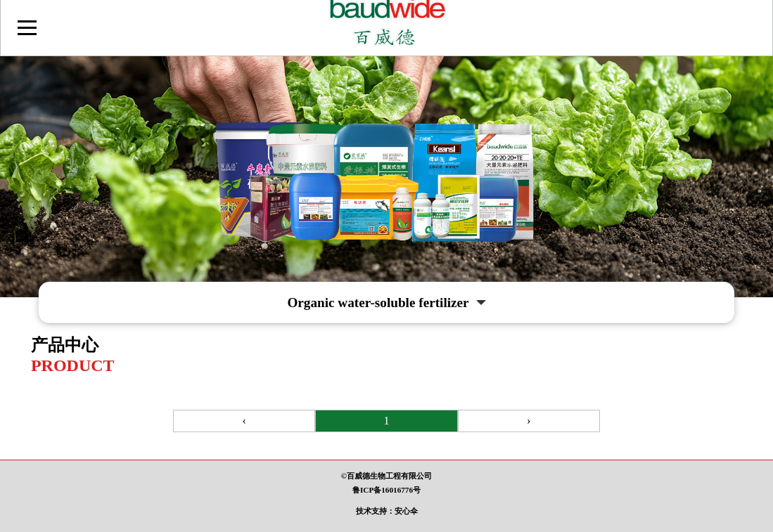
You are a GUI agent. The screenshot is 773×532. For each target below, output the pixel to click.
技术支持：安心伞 (387, 511)
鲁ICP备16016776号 (386, 490)
